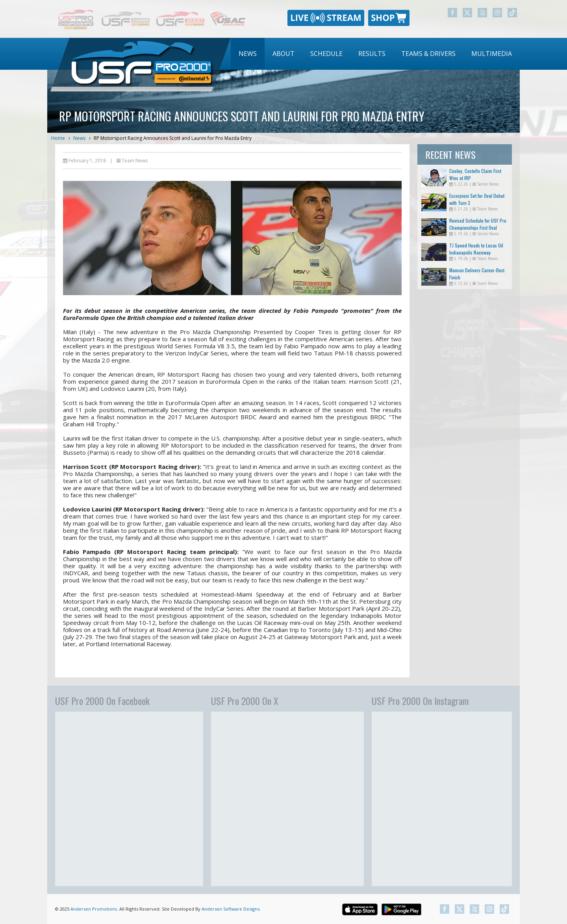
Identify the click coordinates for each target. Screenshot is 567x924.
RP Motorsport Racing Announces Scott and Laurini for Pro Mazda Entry (173, 138)
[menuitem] (248, 54)
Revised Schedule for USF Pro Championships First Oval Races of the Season (478, 228)
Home (58, 138)
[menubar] (375, 54)
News (248, 54)
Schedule (326, 54)
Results (372, 54)
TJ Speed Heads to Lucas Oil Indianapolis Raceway (476, 249)
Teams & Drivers (428, 54)
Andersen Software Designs (231, 909)
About (283, 54)
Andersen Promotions (94, 909)
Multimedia (492, 54)
